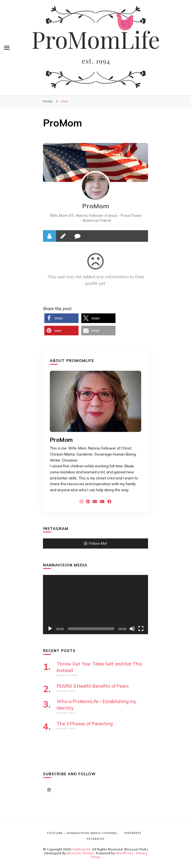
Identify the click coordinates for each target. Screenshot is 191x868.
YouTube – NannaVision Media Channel (82, 833)
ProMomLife (81, 849)
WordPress (125, 853)
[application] (95, 605)
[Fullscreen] (141, 629)
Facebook (96, 839)
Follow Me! (96, 543)
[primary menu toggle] (7, 48)
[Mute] (132, 629)
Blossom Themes (81, 853)
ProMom (96, 206)
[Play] (50, 629)
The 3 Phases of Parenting (85, 724)
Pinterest (133, 833)
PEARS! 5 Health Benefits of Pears (93, 686)
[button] (61, 318)
